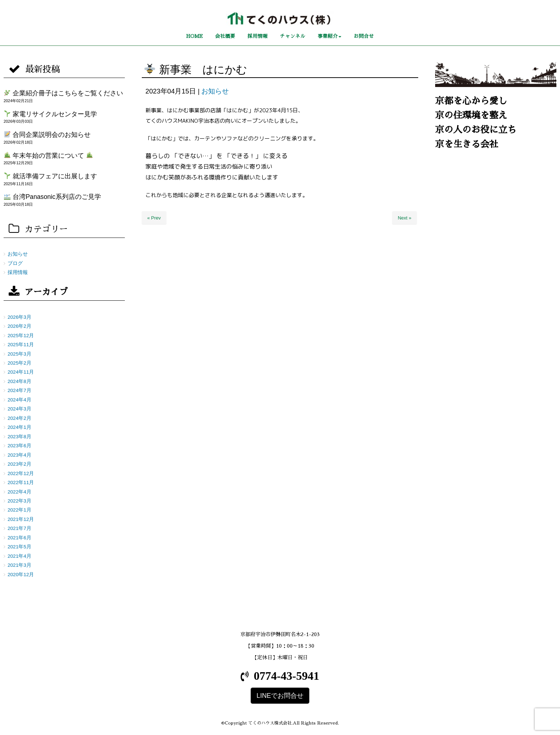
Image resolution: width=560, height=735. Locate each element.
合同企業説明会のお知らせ (47, 135)
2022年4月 (19, 492)
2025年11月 (21, 345)
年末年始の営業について (48, 156)
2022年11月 (21, 482)
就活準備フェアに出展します (51, 176)
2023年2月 (19, 464)
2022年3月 (19, 501)
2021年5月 (19, 547)
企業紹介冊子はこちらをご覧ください (64, 93)
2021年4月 (19, 556)
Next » (404, 218)
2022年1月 (19, 510)
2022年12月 (21, 473)
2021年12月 (21, 519)
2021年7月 (19, 528)
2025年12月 (21, 336)
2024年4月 (19, 400)
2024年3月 (19, 409)
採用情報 (18, 272)
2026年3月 (19, 317)
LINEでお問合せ (280, 696)
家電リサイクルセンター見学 (51, 114)
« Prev (154, 218)
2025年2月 (19, 363)
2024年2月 (19, 418)
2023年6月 (19, 446)
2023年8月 (19, 437)
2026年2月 (19, 326)
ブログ (15, 263)
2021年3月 (19, 565)
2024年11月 (21, 372)
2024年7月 (19, 390)
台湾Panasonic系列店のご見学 (52, 197)
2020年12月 (21, 575)
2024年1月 (19, 427)
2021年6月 (19, 538)
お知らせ (215, 91)
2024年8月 (19, 381)
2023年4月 (19, 455)
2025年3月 (19, 354)
